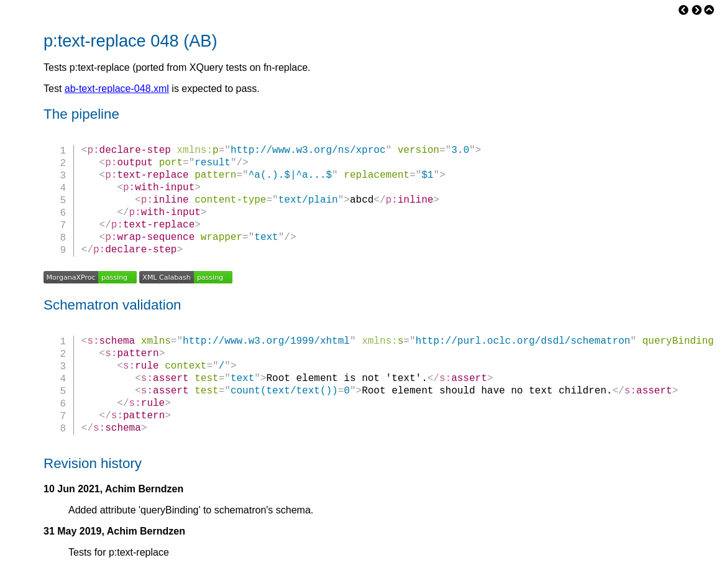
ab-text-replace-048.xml (117, 89)
